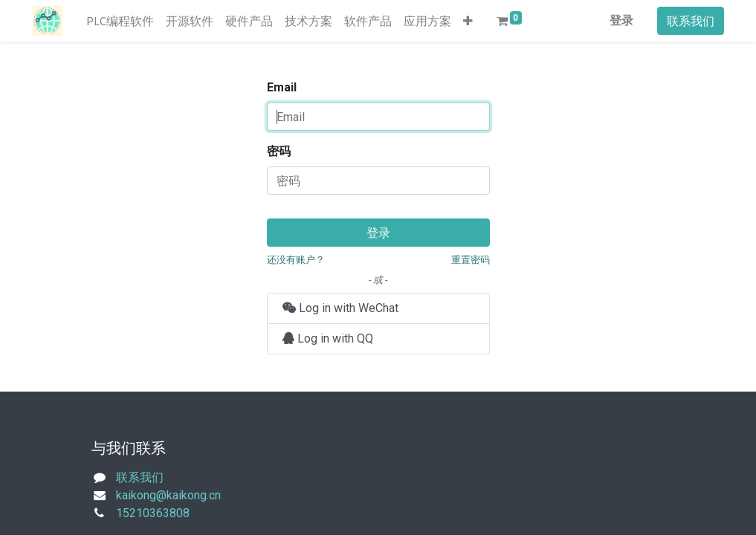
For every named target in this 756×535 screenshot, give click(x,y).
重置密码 (471, 260)
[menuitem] (120, 21)
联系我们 (691, 21)
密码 (279, 151)
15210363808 (153, 513)
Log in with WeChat (340, 308)
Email (282, 87)
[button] (468, 21)
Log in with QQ (328, 338)
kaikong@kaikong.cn (168, 495)
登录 (621, 20)
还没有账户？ (296, 260)
